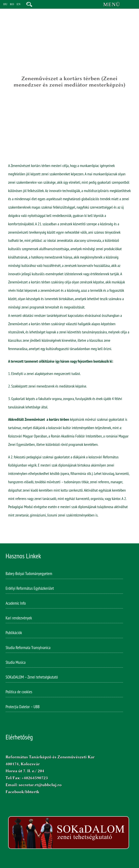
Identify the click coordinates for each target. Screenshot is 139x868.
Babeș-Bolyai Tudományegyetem (29, 574)
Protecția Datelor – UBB (23, 707)
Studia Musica (16, 663)
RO (12, 4)
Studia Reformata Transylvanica (28, 648)
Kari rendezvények (19, 619)
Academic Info (16, 604)
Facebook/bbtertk (22, 792)
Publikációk (14, 633)
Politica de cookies (19, 693)
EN (18, 4)
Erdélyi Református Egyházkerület (30, 589)
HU (5, 4)
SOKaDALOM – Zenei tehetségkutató (32, 678)
